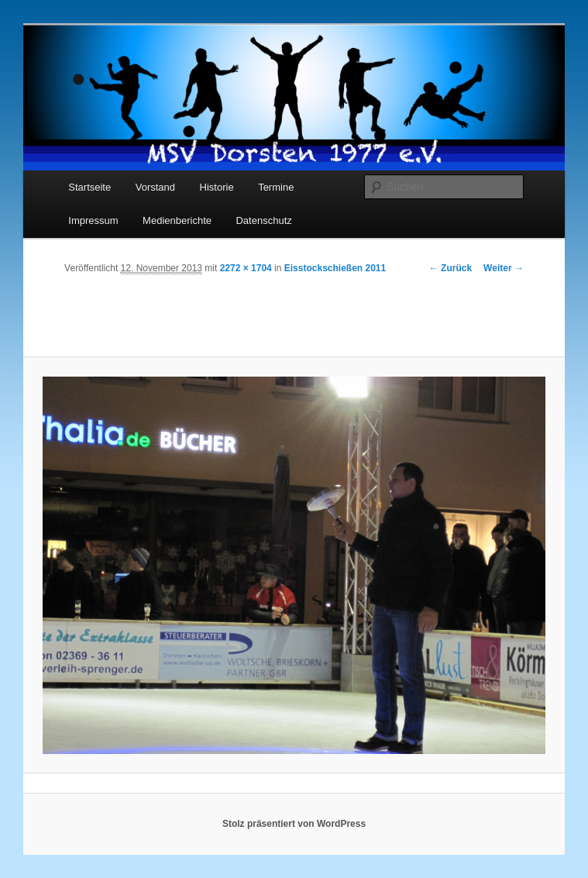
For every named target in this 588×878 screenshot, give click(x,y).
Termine (276, 187)
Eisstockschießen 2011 (335, 268)
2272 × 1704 (246, 268)
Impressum (93, 220)
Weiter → (504, 268)
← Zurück (450, 268)
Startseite (89, 187)
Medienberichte (177, 220)
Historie (217, 187)
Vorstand (155, 187)
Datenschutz (263, 220)
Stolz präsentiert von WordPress (294, 824)
